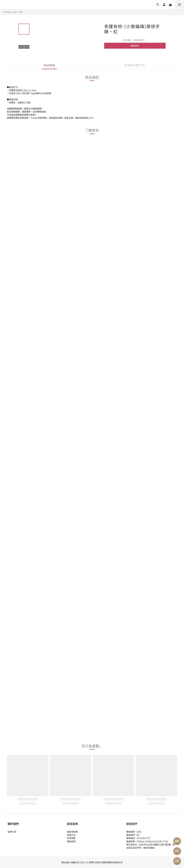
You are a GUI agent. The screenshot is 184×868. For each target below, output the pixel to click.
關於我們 (13, 824)
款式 (15, 12)
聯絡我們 (135, 46)
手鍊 (20, 12)
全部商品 (7, 12)
